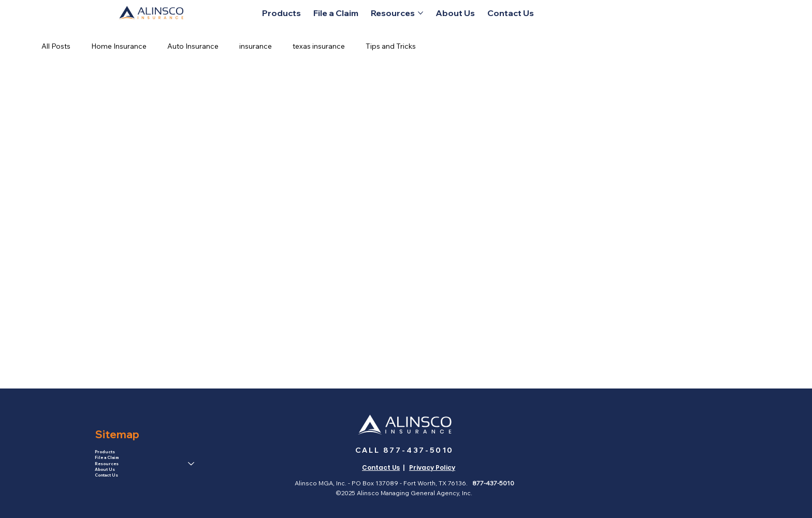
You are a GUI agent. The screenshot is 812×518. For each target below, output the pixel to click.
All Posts (56, 46)
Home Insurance (119, 46)
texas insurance (319, 46)
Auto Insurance (193, 46)
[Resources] (192, 464)
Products (105, 452)
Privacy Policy (432, 467)
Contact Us (106, 475)
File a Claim (107, 457)
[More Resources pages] (421, 13)
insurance (256, 46)
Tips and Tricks (391, 46)
